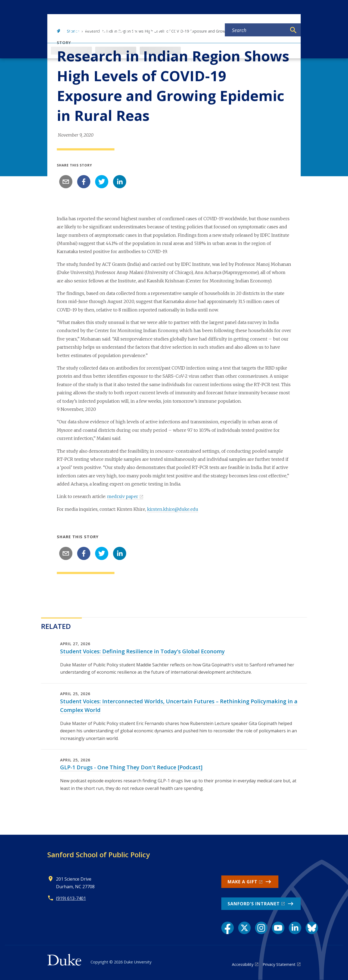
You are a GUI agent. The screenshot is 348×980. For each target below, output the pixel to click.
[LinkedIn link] (295, 928)
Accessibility (243, 964)
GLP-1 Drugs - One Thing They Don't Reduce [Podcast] (131, 767)
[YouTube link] (278, 928)
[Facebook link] (228, 928)
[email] (66, 182)
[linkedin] (120, 182)
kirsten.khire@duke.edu (173, 509)
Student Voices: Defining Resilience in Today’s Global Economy (142, 651)
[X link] (244, 928)
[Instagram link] (261, 928)
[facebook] (84, 182)
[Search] (293, 30)
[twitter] (102, 182)
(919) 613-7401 (71, 898)
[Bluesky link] (312, 928)
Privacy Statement (279, 964)
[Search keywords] (256, 30)
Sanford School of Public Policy (99, 855)
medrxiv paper (123, 496)
